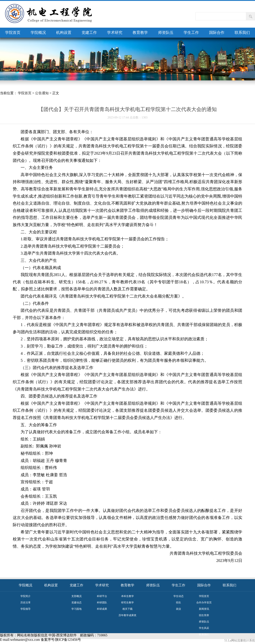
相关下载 (127, 609)
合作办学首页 (204, 603)
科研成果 (102, 609)
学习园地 (76, 609)
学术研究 (115, 33)
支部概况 (76, 596)
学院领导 (25, 609)
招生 (178, 603)
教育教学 (140, 33)
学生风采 (204, 628)
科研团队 (102, 603)
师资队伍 (166, 33)
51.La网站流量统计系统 (240, 640)
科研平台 (102, 596)
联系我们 (242, 33)
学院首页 (13, 33)
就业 (178, 609)
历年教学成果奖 (127, 615)
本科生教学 (127, 596)
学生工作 (191, 33)
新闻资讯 (204, 609)
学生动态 (178, 596)
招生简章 (204, 615)
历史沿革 (25, 603)
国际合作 (217, 33)
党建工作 (89, 33)
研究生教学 (127, 603)
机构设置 (64, 33)
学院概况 (38, 33)
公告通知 (42, 93)
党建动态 (76, 603)
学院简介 (25, 596)
